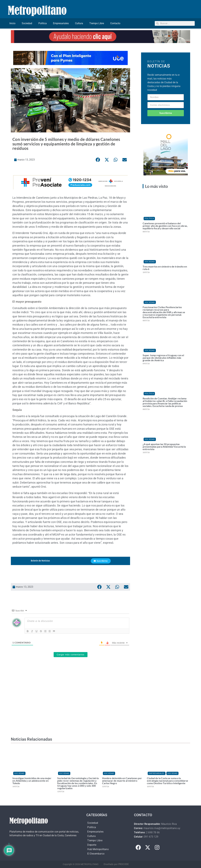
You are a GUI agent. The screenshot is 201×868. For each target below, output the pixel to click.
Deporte (92, 845)
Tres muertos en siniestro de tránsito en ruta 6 (165, 268)
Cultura (79, 23)
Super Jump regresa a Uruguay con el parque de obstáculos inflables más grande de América (163, 358)
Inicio (12, 23)
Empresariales (61, 23)
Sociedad (27, 23)
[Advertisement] (70, 703)
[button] (98, 160)
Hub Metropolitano (98, 849)
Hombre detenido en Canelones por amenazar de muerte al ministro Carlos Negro (122, 781)
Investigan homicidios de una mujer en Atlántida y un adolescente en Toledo (32, 781)
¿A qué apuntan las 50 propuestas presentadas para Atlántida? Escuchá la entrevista (164, 447)
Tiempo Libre (97, 23)
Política (43, 23)
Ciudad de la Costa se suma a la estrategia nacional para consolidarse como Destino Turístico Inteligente (167, 781)
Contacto (115, 23)
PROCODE (124, 864)
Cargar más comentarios (71, 655)
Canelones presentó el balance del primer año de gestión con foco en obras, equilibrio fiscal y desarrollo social (165, 226)
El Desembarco (96, 854)
